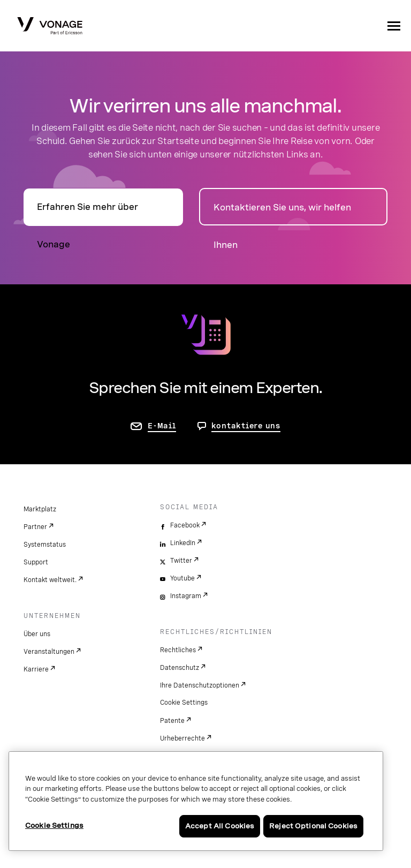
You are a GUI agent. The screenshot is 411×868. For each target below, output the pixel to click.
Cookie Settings (184, 703)
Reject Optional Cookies (313, 826)
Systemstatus (45, 545)
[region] (196, 801)
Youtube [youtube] (182, 578)
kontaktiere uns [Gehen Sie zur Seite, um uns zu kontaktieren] (246, 426)
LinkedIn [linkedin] (183, 543)
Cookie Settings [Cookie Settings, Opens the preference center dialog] (54, 825)
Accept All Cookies (220, 826)
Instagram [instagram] (186, 596)
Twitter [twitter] (181, 561)
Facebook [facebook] (185, 525)
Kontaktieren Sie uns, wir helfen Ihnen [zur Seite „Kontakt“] (282, 214)
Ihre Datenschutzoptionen (200, 685)
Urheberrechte (182, 738)
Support (36, 562)
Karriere (36, 669)
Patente (172, 721)
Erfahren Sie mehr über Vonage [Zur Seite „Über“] (87, 214)
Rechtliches (178, 650)
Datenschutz (180, 668)
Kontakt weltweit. (50, 580)
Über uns (37, 634)
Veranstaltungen (49, 652)
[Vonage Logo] (50, 27)
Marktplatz (40, 509)
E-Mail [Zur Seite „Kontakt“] (162, 426)
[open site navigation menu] (394, 26)
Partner (35, 527)
